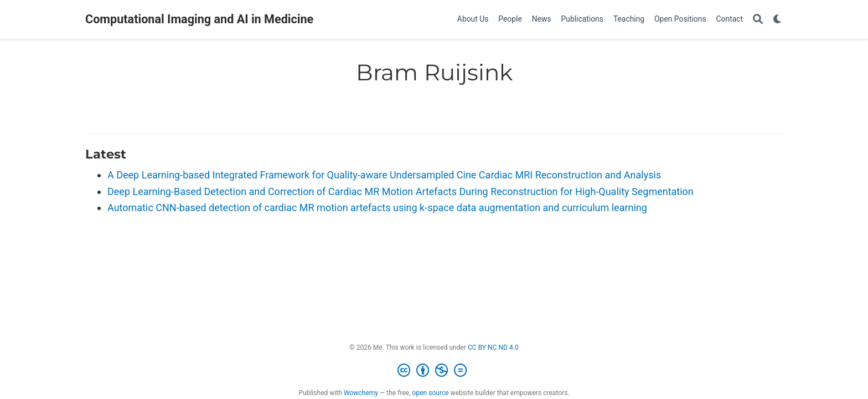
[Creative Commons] (434, 371)
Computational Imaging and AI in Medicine (199, 19)
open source (431, 393)
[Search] (758, 20)
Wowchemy (361, 393)
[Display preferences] (778, 20)
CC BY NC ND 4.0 (493, 347)
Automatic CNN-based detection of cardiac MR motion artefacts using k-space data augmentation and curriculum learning (377, 208)
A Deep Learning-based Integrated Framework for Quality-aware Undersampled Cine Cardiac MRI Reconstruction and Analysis (384, 175)
